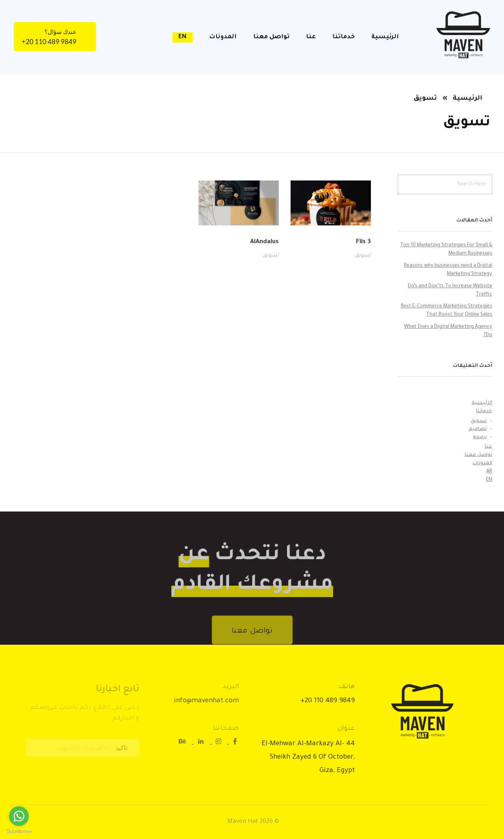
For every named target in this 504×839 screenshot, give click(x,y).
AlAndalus (264, 242)
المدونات (482, 463)
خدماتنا (484, 411)
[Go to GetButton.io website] (19, 831)
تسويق (363, 256)
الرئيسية (468, 99)
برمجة (480, 437)
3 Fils (363, 242)
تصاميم (478, 429)
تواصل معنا (478, 455)
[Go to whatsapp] (19, 816)
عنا (488, 447)
